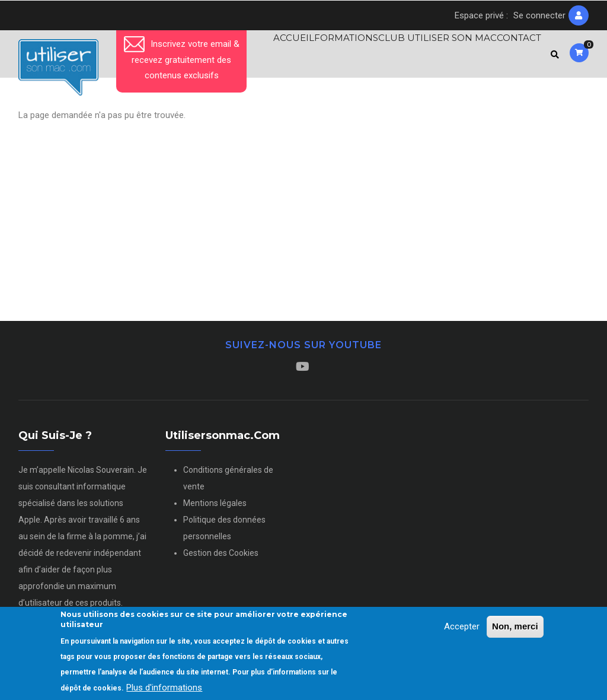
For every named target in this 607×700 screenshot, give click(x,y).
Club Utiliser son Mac (426, 56)
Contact (514, 56)
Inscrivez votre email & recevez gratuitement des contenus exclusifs (182, 60)
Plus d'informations (164, 689)
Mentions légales (215, 508)
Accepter (462, 628)
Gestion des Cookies (221, 558)
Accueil (270, 56)
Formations (330, 56)
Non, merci (515, 627)
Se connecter (539, 15)
